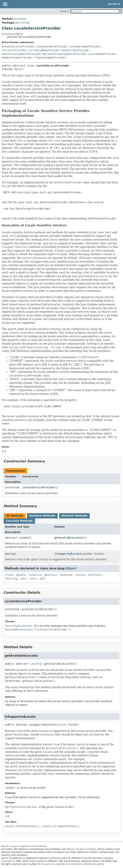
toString (11, 579)
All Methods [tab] (15, 516)
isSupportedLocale (68, 554)
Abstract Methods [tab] (74, 516)
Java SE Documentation (84, 849)
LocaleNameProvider (103, 54)
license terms (48, 864)
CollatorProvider (14, 50)
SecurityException (18, 626)
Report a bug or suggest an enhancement (24, 846)
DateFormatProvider (76, 50)
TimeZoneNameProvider (51, 58)
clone (9, 575)
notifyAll (95, 575)
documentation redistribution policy (84, 864)
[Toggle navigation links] (5, 4)
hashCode (66, 575)
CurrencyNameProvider (44, 50)
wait (24, 579)
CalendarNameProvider (85, 46)
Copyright (7, 861)
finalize (35, 575)
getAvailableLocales (69, 538)
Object (19, 69)
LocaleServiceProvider (39, 487)
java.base (20, 19)
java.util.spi (22, 23)
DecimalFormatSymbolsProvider (65, 54)
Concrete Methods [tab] (19, 521)
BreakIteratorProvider (18, 46)
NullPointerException (21, 807)
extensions (47, 734)
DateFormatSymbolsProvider (21, 54)
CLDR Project (88, 357)
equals (21, 575)
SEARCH (65, 11)
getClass (51, 575)
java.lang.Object (12, 34)
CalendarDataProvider (52, 46)
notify (80, 575)
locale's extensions (34, 258)
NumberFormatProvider (18, 58)
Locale (24, 538)
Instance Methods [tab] (42, 516)
